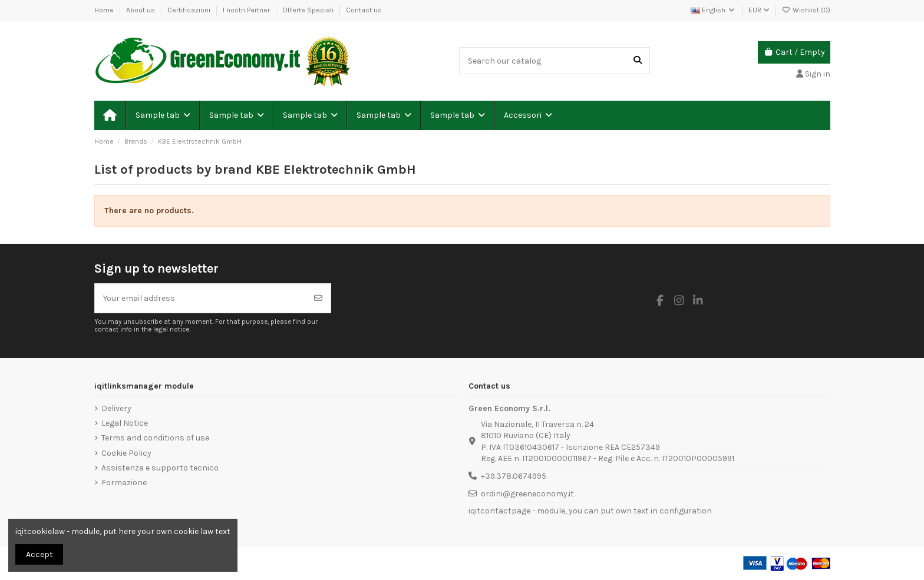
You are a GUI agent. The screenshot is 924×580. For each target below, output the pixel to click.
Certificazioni (190, 10)
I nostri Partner (247, 10)
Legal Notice (125, 423)
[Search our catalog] (638, 60)
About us (141, 10)
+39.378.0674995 (514, 476)
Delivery (116, 408)
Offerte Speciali (309, 10)
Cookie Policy (126, 453)
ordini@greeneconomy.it (527, 494)
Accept (39, 554)
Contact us (364, 10)
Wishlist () (806, 10)
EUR (759, 10)
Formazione (124, 483)
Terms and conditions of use (155, 438)
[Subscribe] (318, 298)
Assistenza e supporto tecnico (160, 468)
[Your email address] (201, 298)
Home (105, 10)
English (713, 10)
